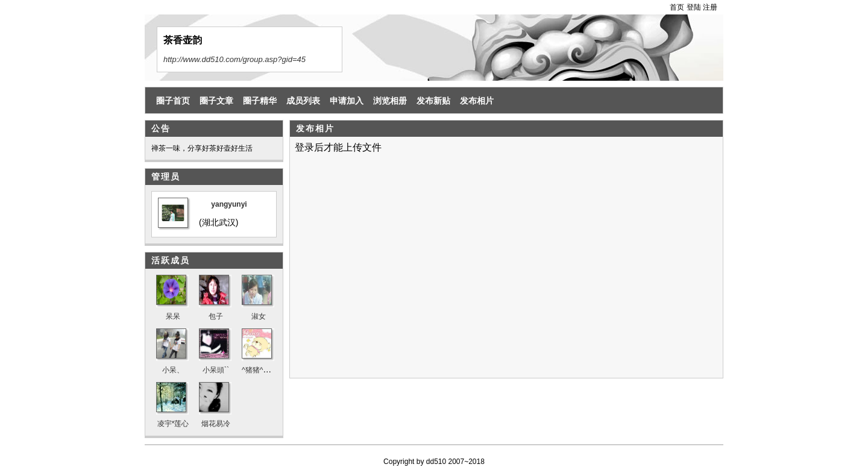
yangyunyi (229, 204)
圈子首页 (173, 101)
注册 (710, 7)
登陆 (694, 7)
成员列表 (303, 101)
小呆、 (173, 370)
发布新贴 (433, 101)
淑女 (259, 316)
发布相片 (477, 101)
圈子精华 (260, 101)
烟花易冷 (216, 424)
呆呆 (173, 316)
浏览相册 (390, 101)
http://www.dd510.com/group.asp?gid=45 (234, 59)
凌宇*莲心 (173, 424)
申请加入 (347, 101)
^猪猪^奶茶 (259, 370)
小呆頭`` (216, 370)
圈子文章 (216, 101)
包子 (216, 316)
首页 (677, 7)
